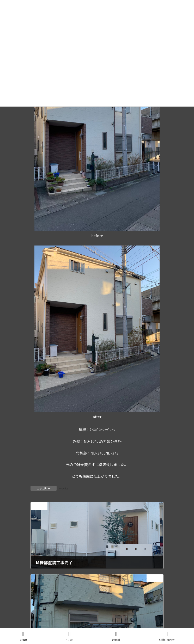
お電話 (116, 636)
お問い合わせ (167, 636)
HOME (69, 636)
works (63, 488)
